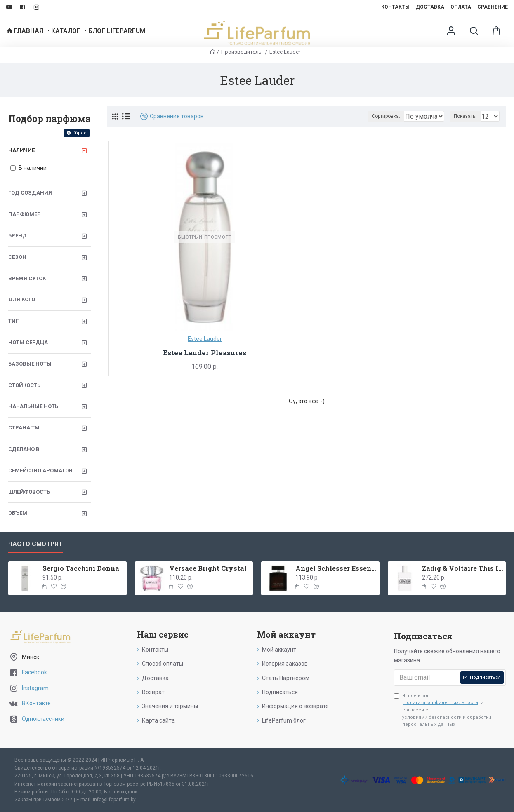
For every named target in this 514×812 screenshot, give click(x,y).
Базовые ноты (30, 364)
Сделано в (24, 449)
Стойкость (24, 385)
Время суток (27, 278)
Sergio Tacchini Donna (81, 568)
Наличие (21, 150)
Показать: (468, 116)
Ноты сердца (28, 342)
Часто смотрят (35, 544)
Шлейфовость (29, 492)
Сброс (79, 133)
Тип (14, 321)
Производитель (241, 52)
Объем (18, 513)
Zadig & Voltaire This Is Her (462, 568)
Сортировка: (349, 116)
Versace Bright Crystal (208, 568)
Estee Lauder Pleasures (205, 353)
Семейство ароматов (40, 471)
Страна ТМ (24, 428)
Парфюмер (25, 214)
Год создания (30, 193)
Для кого (22, 299)
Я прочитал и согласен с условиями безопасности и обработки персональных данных (443, 710)
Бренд (18, 236)
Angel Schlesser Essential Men (336, 568)
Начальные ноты (34, 406)
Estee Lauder (205, 339)
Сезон (17, 257)
